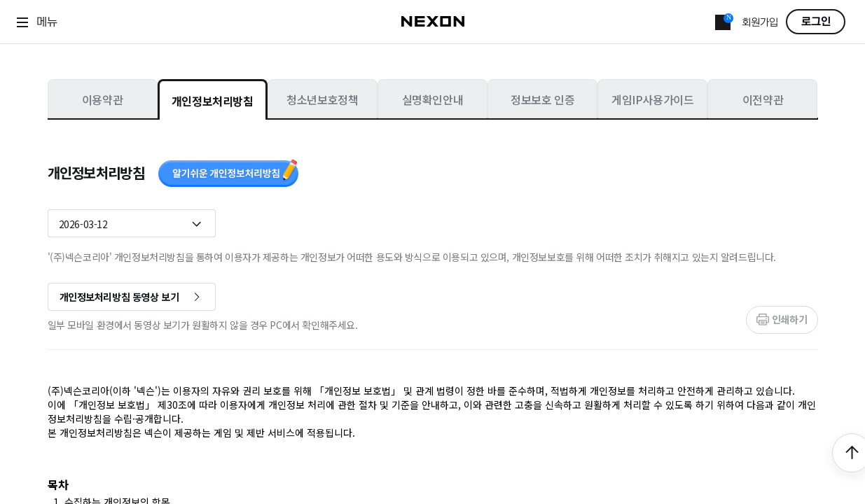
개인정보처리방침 (213, 101)
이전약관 (763, 99)
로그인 (816, 22)
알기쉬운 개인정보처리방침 (228, 173)
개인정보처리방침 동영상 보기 (119, 297)
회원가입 (760, 23)
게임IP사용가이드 (652, 99)
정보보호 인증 (542, 99)
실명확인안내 (433, 99)
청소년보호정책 (322, 99)
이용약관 (102, 99)
